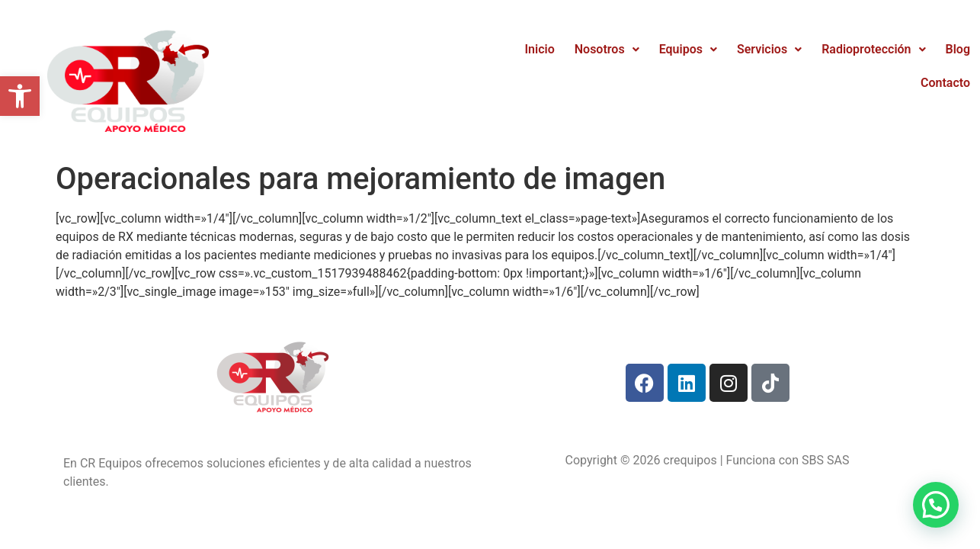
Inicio (540, 49)
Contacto (945, 83)
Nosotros (607, 49)
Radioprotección (873, 49)
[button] (20, 96)
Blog (958, 49)
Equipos (688, 49)
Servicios (769, 49)
